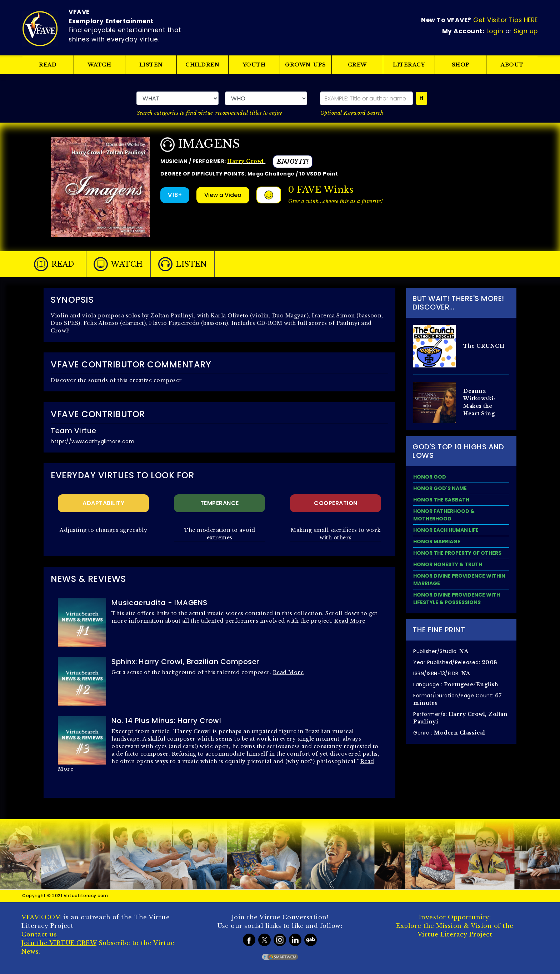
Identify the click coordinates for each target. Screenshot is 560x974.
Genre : (449, 733)
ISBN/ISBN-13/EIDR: (442, 673)
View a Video (223, 195)
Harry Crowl (246, 161)
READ (48, 65)
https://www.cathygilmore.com (92, 441)
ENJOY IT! (293, 162)
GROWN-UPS (306, 65)
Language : (456, 684)
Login (495, 31)
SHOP (461, 65)
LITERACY (409, 65)
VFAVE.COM (41, 917)
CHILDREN (203, 65)
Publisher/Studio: (441, 651)
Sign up (526, 31)
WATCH (100, 65)
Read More (350, 621)
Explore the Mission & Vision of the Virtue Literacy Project (455, 926)
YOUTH (254, 65)
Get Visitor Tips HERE (506, 20)
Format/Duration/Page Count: (457, 699)
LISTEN (151, 65)
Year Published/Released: (455, 662)
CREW (357, 65)
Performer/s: (460, 718)
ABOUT (512, 65)
